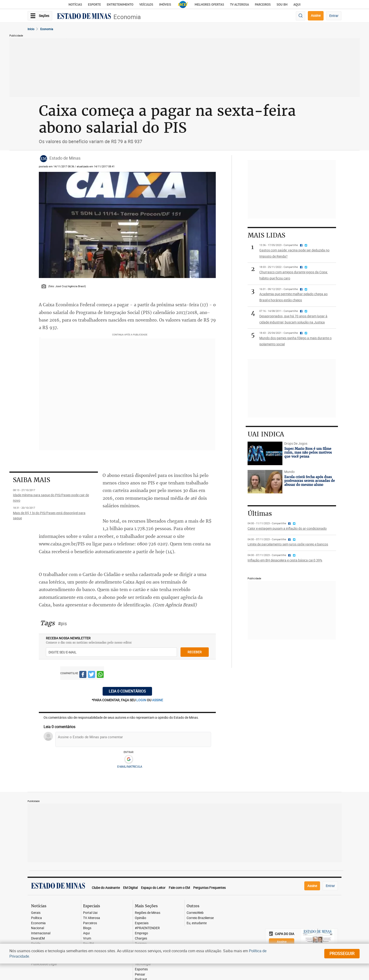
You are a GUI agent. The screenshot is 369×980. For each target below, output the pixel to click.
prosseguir (342, 953)
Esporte (94, 4)
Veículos (146, 4)
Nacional (38, 928)
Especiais (142, 923)
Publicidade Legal (44, 964)
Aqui (86, 933)
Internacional (41, 933)
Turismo (141, 944)
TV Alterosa (239, 4)
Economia (127, 17)
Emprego (141, 933)
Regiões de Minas (148, 913)
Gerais (36, 913)
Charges (141, 938)
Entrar (334, 16)
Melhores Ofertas (209, 4)
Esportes (141, 969)
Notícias (75, 4)
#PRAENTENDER (147, 928)
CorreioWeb (195, 913)
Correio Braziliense (200, 918)
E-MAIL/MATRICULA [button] (130, 766)
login (142, 700)
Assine (316, 15)
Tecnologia (143, 964)
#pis (62, 623)
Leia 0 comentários (127, 691)
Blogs (87, 928)
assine (158, 700)
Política (36, 918)
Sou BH (282, 4)
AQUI (297, 4)
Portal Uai (90, 913)
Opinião (140, 918)
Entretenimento (120, 4)
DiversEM (38, 938)
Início (31, 29)
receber (195, 652)
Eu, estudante (197, 923)
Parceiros (263, 4)
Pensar (140, 974)
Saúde (36, 944)
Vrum (87, 938)
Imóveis (165, 4)
